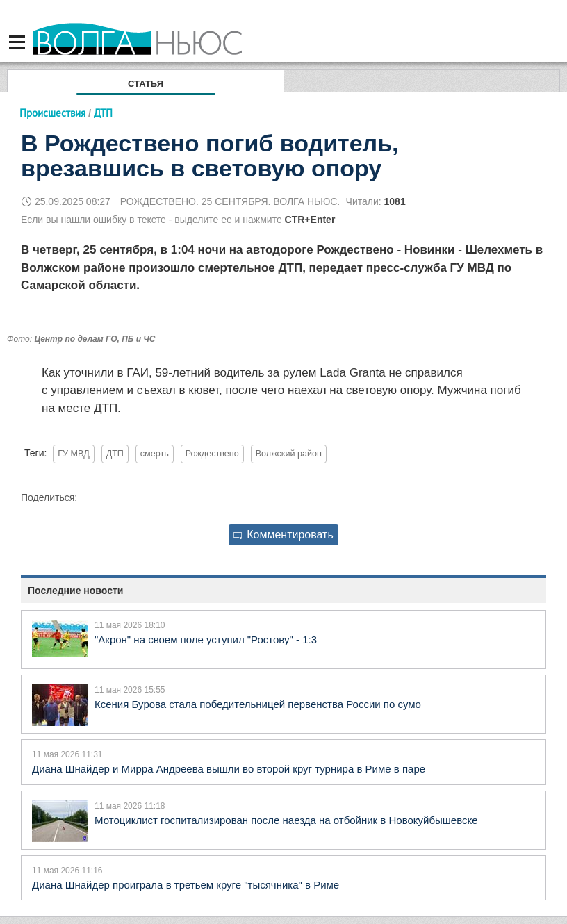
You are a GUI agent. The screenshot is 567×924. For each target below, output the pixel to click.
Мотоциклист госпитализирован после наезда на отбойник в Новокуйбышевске (286, 820)
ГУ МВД (73, 454)
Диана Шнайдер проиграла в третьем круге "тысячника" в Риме (186, 885)
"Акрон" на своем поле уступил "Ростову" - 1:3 (206, 640)
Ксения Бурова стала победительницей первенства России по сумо (258, 704)
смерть (155, 454)
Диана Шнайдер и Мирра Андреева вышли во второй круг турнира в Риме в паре (229, 769)
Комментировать (283, 535)
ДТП (115, 454)
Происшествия (52, 113)
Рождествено (212, 454)
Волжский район (289, 454)
